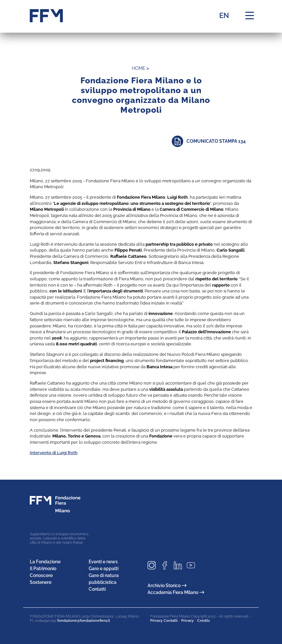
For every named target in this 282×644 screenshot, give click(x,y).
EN (224, 15)
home (139, 68)
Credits (203, 621)
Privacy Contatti (164, 621)
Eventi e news (103, 562)
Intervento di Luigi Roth (54, 453)
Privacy (187, 621)
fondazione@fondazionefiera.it (84, 621)
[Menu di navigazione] (250, 16)
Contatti (97, 589)
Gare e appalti (104, 569)
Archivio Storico (167, 586)
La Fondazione (45, 562)
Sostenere (41, 582)
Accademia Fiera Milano (176, 592)
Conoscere (41, 575)
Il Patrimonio (43, 569)
